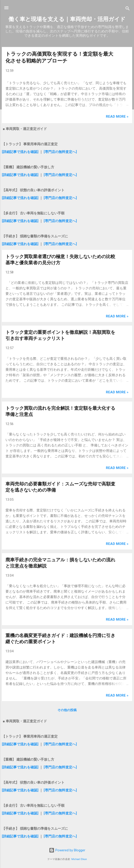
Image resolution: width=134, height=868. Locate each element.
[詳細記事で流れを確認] (21, 152)
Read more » (117, 117)
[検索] (128, 9)
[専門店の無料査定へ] (60, 152)
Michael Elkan (79, 859)
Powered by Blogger (67, 850)
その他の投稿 (67, 710)
